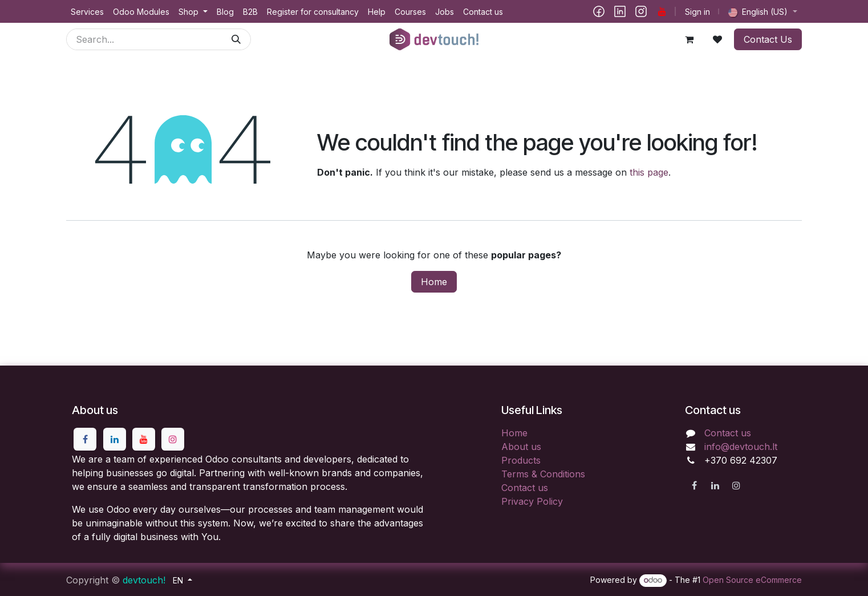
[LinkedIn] (620, 11)
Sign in (697, 12)
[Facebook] (599, 11)
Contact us (525, 488)
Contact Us (768, 39)
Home (434, 282)
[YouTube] (662, 11)
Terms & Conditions (543, 474)
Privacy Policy (532, 501)
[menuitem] (87, 12)
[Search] (236, 39)
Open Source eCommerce (752, 580)
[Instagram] (641, 11)
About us (521, 447)
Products (521, 460)
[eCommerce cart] (689, 39)
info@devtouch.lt (741, 447)
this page (649, 172)
